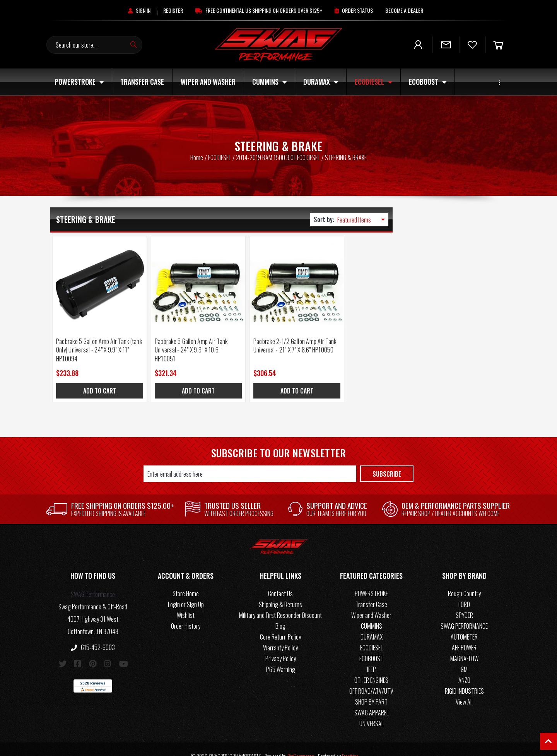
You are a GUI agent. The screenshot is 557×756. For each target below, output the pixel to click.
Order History (186, 613)
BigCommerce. (301, 743)
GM (464, 656)
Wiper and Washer (208, 82)
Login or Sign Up (186, 591)
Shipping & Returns (280, 591)
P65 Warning (281, 656)
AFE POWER (464, 635)
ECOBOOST (428, 82)
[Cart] (498, 45)
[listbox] (363, 220)
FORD (464, 591)
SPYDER (464, 602)
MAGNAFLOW (464, 645)
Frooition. (351, 743)
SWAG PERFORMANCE (464, 613)
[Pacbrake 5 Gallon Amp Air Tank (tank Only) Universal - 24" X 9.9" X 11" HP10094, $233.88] (93, 277)
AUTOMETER (464, 624)
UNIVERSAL (372, 710)
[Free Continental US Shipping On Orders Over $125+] (259, 10)
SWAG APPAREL (372, 700)
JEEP (371, 656)
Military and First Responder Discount (280, 602)
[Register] (173, 10)
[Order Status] (354, 10)
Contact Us (280, 580)
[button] (93, 564)
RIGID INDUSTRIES (464, 678)
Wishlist (186, 602)
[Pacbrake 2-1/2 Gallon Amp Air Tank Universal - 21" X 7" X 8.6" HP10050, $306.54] (264, 277)
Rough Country (464, 580)
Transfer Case (142, 82)
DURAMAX (321, 82)
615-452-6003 (93, 634)
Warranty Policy (280, 635)
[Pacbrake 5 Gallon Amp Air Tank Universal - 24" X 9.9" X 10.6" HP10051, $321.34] (179, 277)
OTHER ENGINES (371, 667)
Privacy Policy (281, 645)
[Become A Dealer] (404, 10)
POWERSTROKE (79, 82)
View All (464, 689)
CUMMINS (269, 82)
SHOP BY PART (371, 689)
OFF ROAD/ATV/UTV (371, 678)
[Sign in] (139, 10)
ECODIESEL (373, 82)
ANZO (464, 667)
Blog (280, 613)
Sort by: (324, 219)
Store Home (186, 580)
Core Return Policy (280, 624)
